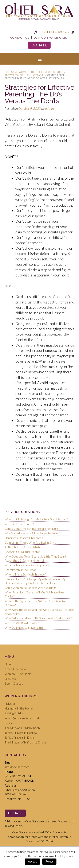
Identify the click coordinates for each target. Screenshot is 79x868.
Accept (32, 861)
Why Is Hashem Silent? (19, 524)
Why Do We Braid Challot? (22, 623)
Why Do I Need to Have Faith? (24, 628)
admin (49, 108)
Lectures (10, 679)
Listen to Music (54, 32)
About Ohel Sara (15, 669)
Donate (39, 45)
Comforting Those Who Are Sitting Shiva (30, 542)
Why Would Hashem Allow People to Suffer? (32, 533)
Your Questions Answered (22, 718)
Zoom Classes (14, 683)
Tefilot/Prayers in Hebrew (21, 733)
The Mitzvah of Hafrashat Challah (26, 742)
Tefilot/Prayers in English (20, 737)
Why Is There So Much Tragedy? (25, 574)
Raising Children (15, 713)
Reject (49, 861)
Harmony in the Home (19, 708)
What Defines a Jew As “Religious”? (27, 565)
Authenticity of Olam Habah (22, 547)
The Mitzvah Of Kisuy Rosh (22, 728)
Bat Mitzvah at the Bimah (21, 570)
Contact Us (20, 38)
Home (8, 664)
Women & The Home (18, 674)
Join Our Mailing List (51, 38)
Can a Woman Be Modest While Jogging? (30, 588)
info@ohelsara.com (17, 767)
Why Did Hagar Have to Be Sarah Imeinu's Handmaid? (39, 618)
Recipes (9, 723)
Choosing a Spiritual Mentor (22, 552)
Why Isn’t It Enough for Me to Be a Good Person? (36, 519)
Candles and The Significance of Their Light (31, 529)
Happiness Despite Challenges (24, 538)
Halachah (11, 703)
